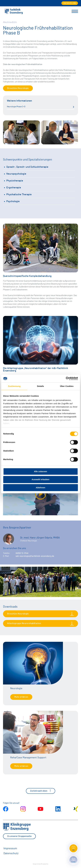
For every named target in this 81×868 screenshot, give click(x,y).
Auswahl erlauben (40, 480)
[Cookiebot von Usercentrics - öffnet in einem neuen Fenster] (66, 378)
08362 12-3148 (22, 553)
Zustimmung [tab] (14, 386)
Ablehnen (40, 488)
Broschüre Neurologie (18, 88)
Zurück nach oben (41, 791)
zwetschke (45, 864)
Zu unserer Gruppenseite (19, 836)
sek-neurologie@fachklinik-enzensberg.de (35, 556)
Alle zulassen (40, 471)
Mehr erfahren (21, 697)
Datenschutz (11, 853)
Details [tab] (41, 386)
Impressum (10, 848)
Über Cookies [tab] (67, 386)
